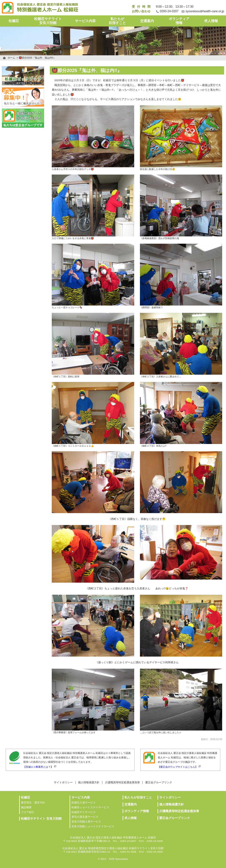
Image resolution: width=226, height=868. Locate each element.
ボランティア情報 (179, 21)
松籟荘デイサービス (84, 812)
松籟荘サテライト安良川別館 (48, 21)
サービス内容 (85, 21)
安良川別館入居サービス (86, 822)
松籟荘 (14, 21)
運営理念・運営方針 (33, 803)
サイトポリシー (63, 782)
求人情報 (211, 21)
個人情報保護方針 (89, 782)
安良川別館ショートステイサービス (93, 826)
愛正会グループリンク (159, 782)
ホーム (11, 58)
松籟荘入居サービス (84, 803)
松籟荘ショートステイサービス (90, 807)
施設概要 (26, 807)
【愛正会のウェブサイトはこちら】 (178, 767)
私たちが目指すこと (117, 21)
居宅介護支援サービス (85, 817)
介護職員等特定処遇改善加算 (122, 782)
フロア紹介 (28, 812)
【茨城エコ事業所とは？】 (38, 767)
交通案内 (147, 21)
